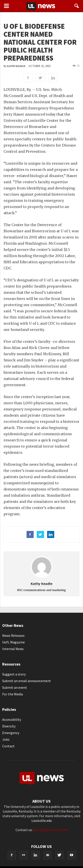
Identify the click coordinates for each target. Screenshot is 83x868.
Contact (8, 746)
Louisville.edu (42, 820)
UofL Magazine (14, 642)
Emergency (11, 733)
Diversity (9, 726)
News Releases (13, 635)
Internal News (13, 649)
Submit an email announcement (27, 681)
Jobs (6, 739)
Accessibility (12, 719)
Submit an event (15, 687)
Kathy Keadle (16, 66)
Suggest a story (14, 674)
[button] (77, 6)
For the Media (13, 694)
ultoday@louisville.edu (50, 830)
